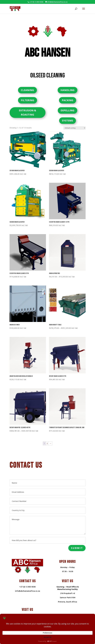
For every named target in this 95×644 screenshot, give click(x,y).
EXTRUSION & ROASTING (28, 109)
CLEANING (27, 86)
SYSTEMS (67, 117)
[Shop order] (74, 124)
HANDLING (67, 86)
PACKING (68, 97)
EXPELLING (67, 107)
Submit (77, 544)
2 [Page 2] (47, 440)
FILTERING (28, 97)
